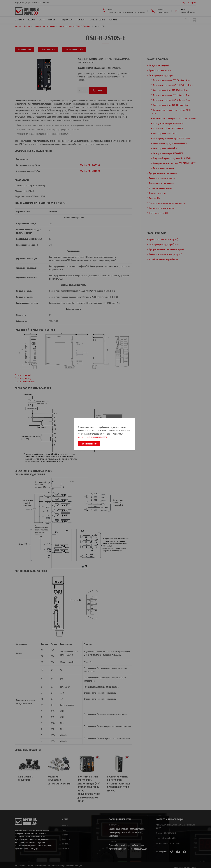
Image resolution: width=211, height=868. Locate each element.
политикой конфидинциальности (93, 437)
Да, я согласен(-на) (89, 444)
